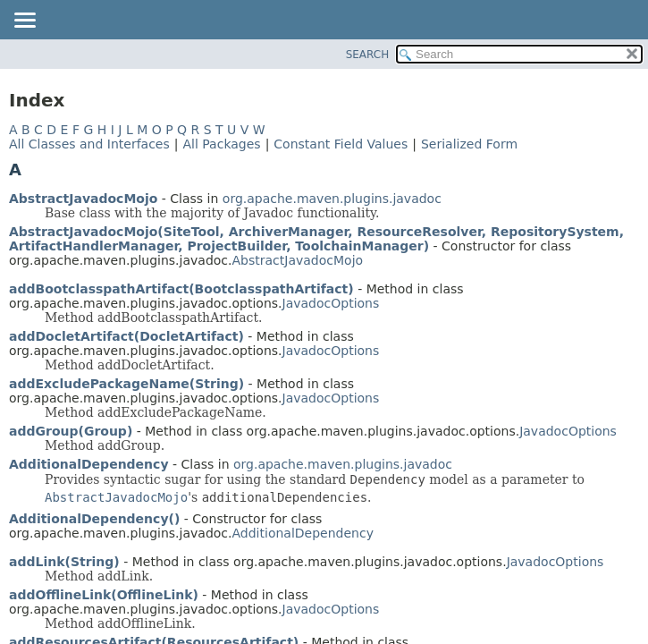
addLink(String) (64, 562)
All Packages (221, 144)
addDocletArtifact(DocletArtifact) (126, 336)
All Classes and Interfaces (89, 144)
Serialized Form (469, 144)
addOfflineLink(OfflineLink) (104, 595)
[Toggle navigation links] (24, 21)
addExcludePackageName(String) (126, 384)
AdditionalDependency (89, 464)
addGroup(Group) (71, 431)
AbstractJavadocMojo (83, 199)
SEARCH (368, 55)
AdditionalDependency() (94, 519)
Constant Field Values (341, 144)
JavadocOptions (331, 303)
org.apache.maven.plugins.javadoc (332, 199)
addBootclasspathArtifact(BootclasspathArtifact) (181, 289)
